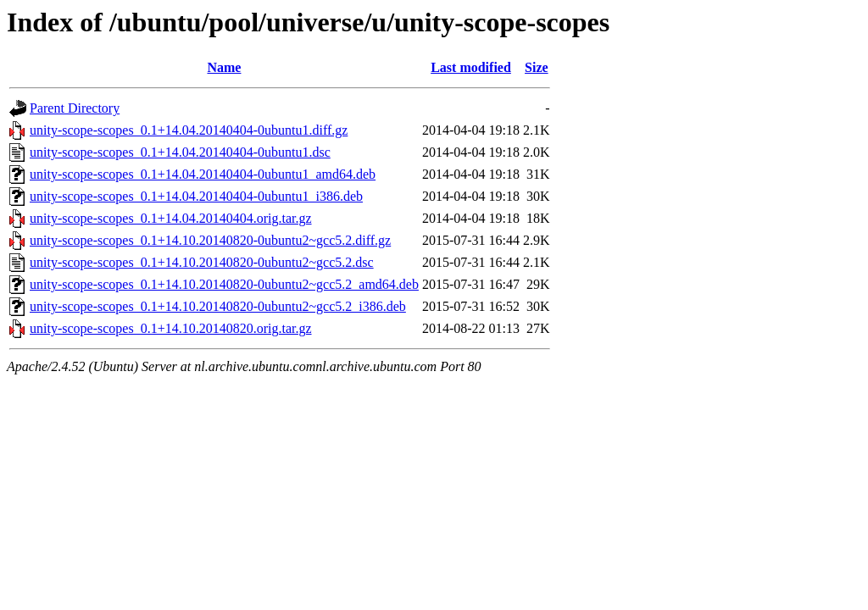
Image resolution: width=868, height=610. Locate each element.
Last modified (471, 67)
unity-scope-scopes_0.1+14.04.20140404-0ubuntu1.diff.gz (189, 130)
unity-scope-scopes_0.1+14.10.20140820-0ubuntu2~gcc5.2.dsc (202, 262)
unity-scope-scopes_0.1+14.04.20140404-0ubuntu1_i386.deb (196, 196)
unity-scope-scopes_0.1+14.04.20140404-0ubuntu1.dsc (180, 152)
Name (224, 67)
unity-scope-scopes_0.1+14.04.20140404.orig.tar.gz (171, 218)
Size (537, 67)
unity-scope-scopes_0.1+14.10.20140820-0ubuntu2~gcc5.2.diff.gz (210, 240)
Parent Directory (75, 108)
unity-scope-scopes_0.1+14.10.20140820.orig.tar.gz (171, 328)
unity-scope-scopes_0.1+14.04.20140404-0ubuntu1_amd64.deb (203, 174)
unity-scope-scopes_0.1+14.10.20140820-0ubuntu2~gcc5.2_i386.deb (218, 306)
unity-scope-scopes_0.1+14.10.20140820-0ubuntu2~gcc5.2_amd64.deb (224, 284)
